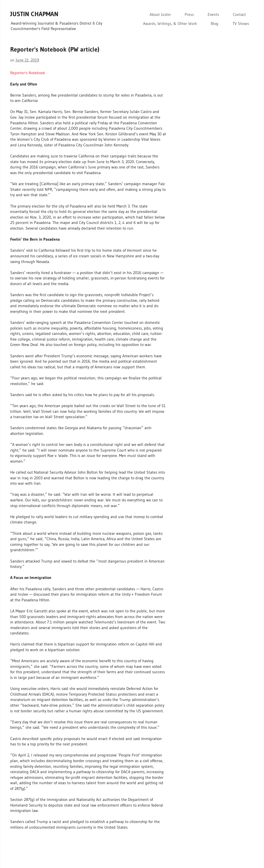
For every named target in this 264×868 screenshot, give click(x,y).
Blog (215, 23)
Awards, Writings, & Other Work (170, 23)
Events (213, 14)
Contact (239, 14)
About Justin (160, 14)
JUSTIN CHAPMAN (34, 14)
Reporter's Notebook (28, 73)
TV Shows (241, 23)
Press (189, 14)
